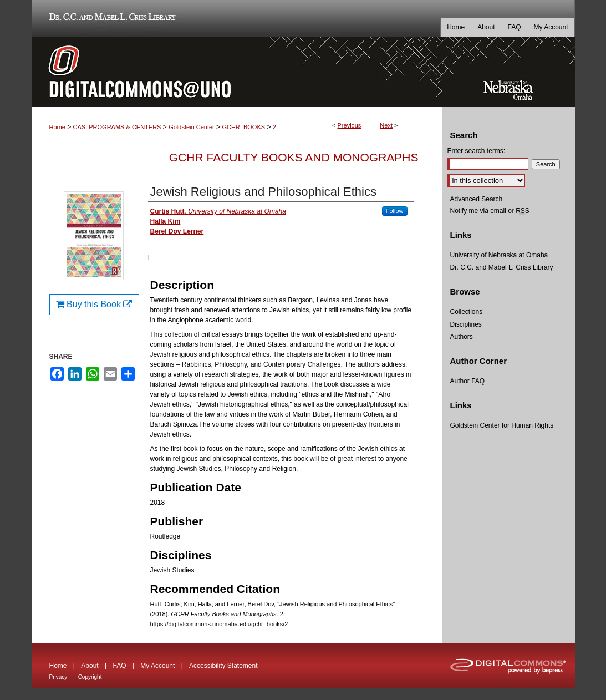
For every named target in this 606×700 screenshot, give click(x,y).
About (90, 666)
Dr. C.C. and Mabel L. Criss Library (111, 19)
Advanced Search (477, 199)
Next (386, 125)
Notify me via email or (490, 211)
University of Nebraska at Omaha (499, 255)
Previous (350, 125)
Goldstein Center (192, 127)
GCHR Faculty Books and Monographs (294, 157)
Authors (462, 337)
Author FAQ (468, 381)
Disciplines (466, 324)
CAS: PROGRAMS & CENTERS (117, 127)
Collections (467, 312)
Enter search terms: (477, 151)
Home (57, 127)
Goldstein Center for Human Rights (502, 425)
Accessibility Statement (223, 666)
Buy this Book (94, 304)
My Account (157, 666)
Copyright (90, 677)
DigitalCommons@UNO (237, 72)
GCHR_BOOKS (243, 127)
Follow (395, 211)
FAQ (119, 666)
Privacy (58, 677)
